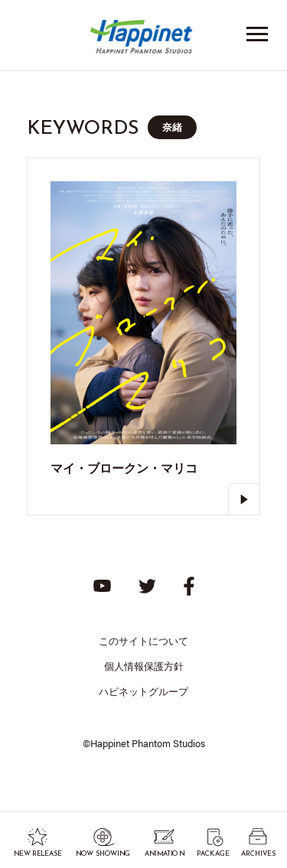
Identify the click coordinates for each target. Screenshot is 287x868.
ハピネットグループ (143, 691)
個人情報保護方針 (144, 666)
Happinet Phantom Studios (144, 40)
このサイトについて (143, 640)
